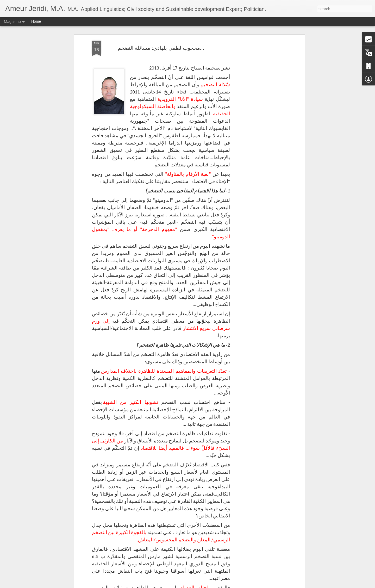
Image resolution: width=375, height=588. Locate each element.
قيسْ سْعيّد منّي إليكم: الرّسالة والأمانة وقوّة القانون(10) (183, 547)
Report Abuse (219, 585)
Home (36, 21)
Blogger (204, 585)
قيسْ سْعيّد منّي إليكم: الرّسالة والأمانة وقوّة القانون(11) (183, 488)
